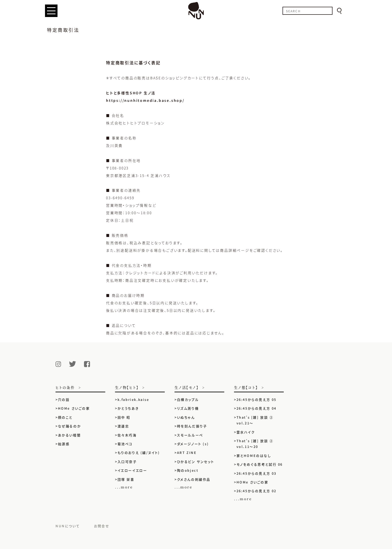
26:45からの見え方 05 (256, 399)
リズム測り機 (188, 408)
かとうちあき (128, 408)
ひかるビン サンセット (196, 462)
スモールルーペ (190, 435)
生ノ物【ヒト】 (127, 388)
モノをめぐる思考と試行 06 (260, 464)
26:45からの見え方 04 (256, 408)
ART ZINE (187, 453)
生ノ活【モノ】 (187, 388)
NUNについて (68, 526)
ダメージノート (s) (193, 444)
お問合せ (102, 526)
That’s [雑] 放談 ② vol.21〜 (255, 420)
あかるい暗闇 (69, 435)
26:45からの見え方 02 (256, 491)
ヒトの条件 (65, 388)
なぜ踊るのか (70, 426)
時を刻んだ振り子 (192, 426)
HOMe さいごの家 (74, 408)
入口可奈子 (127, 462)
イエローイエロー (132, 470)
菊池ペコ (125, 444)
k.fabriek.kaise (133, 399)
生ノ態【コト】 (246, 388)
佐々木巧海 (127, 435)
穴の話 (64, 399)
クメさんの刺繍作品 (196, 479)
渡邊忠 (123, 426)
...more (124, 487)
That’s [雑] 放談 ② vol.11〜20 (255, 444)
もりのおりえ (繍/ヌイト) (139, 453)
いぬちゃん (186, 417)
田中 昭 (124, 417)
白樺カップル (188, 399)
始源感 (64, 444)
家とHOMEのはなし (254, 456)
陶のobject (188, 470)
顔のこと (65, 417)
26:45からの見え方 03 (256, 473)
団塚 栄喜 (126, 479)
